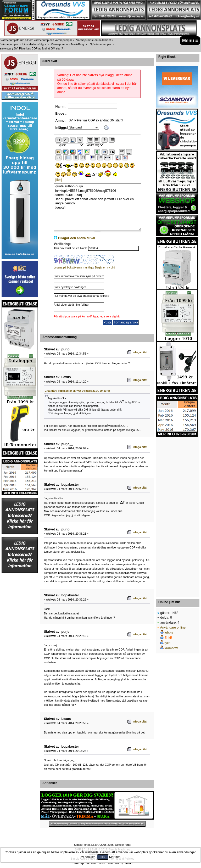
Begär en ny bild (105, 267)
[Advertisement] (177, 515)
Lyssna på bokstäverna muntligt (73, 267)
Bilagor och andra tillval (77, 238)
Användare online (173, 628)
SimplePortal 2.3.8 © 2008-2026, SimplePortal (102, 845)
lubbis (169, 632)
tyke (167, 643)
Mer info (115, 857)
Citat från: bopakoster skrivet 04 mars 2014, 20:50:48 (77, 391)
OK (103, 857)
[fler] (59, 180)
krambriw (171, 648)
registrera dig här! (110, 316)
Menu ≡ (190, 41)
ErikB (168, 638)
